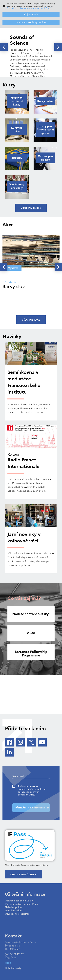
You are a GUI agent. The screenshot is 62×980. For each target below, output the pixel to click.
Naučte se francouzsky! (31, 614)
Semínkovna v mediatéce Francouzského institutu (24, 382)
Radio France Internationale (23, 463)
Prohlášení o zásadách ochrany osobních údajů (29, 8)
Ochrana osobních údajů (19, 901)
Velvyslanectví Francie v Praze (22, 904)
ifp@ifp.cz (10, 958)
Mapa (8, 963)
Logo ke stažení (14, 911)
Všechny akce (31, 320)
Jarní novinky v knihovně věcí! (24, 537)
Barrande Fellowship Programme (31, 653)
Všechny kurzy (31, 208)
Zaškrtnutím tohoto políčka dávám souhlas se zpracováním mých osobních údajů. (32, 791)
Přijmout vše (31, 15)
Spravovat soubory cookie (31, 22)
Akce (31, 633)
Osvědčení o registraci (18, 914)
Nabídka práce (13, 907)
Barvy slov (14, 286)
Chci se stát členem (23, 875)
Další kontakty (13, 968)
